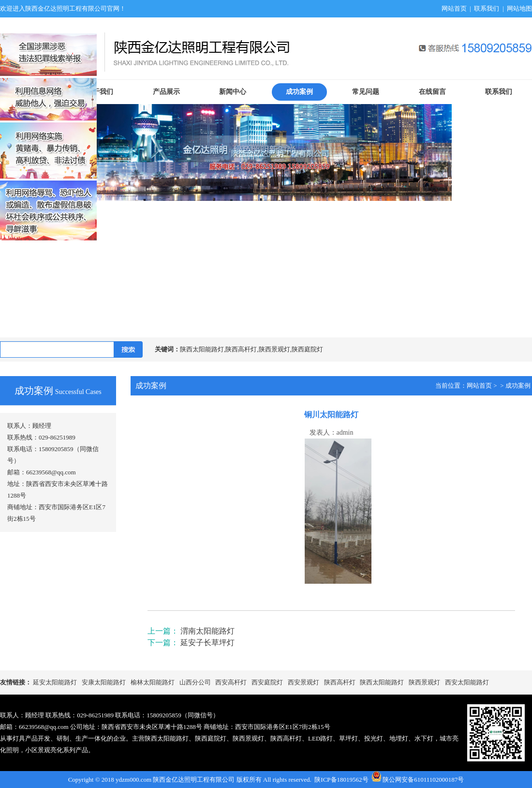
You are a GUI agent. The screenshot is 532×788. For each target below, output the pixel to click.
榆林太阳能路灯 (153, 682)
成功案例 (299, 92)
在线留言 (432, 92)
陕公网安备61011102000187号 (423, 780)
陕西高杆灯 (340, 682)
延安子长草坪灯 (207, 643)
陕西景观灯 (424, 682)
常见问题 (366, 92)
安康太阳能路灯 (104, 682)
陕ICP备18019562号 (341, 780)
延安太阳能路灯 (55, 682)
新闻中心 (233, 92)
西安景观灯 (303, 682)
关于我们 (100, 92)
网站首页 (454, 8)
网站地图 (519, 8)
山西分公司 (195, 682)
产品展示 (166, 92)
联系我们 (487, 8)
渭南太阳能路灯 (207, 631)
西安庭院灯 (267, 682)
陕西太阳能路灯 (382, 682)
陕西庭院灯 (211, 738)
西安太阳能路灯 (467, 682)
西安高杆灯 (231, 682)
